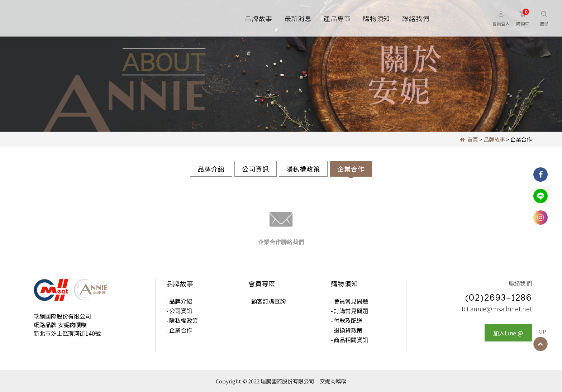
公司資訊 (256, 169)
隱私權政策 (303, 169)
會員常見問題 (351, 301)
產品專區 (337, 18)
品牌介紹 (211, 169)
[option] (281, 66)
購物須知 (377, 18)
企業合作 (351, 169)
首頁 (469, 139)
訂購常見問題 (351, 311)
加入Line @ (508, 333)
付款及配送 (348, 320)
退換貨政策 (348, 330)
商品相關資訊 (351, 340)
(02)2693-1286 (499, 299)
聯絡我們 (416, 18)
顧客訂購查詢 (268, 301)
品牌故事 (259, 18)
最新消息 (298, 18)
